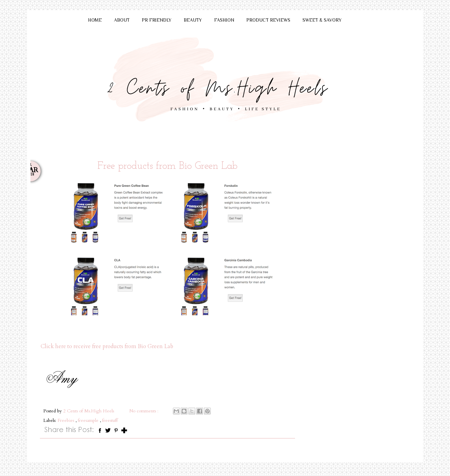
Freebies (66, 421)
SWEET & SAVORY (322, 20)
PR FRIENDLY (157, 20)
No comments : (144, 411)
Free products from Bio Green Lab (167, 166)
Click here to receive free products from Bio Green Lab (107, 346)
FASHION (224, 20)
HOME (95, 20)
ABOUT (122, 20)
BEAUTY (193, 20)
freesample (89, 421)
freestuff (110, 421)
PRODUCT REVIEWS (268, 20)
